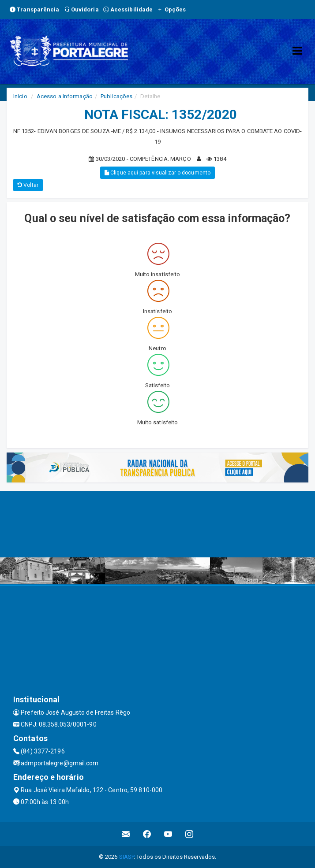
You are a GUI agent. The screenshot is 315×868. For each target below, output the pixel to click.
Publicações (116, 96)
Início (20, 96)
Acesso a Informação (65, 96)
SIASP (127, 857)
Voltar (28, 185)
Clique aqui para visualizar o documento (157, 173)
